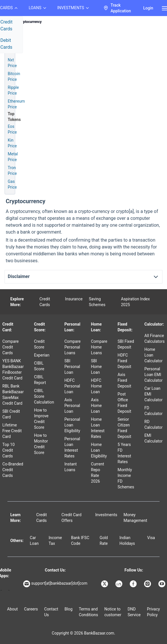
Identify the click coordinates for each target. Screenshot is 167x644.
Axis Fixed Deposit (124, 380)
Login (148, 8)
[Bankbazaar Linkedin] (119, 584)
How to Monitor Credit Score (41, 444)
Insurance (74, 299)
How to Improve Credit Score (41, 419)
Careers (31, 609)
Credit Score (39, 344)
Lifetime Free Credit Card (12, 431)
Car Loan (34, 541)
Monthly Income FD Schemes (126, 478)
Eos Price (12, 129)
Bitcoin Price (14, 77)
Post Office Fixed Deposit (124, 403)
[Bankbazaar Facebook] (134, 584)
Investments (106, 515)
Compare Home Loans (99, 347)
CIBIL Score (39, 366)
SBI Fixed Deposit (126, 344)
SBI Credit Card (11, 414)
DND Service (134, 612)
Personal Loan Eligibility (72, 425)
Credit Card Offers (72, 518)
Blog (68, 609)
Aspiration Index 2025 (135, 302)
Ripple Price (13, 90)
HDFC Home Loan (97, 386)
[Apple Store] (9, 590)
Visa (151, 538)
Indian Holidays (127, 541)
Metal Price (13, 157)
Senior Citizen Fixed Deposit (124, 428)
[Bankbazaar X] (105, 584)
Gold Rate (104, 541)
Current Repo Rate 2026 (98, 473)
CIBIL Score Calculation (44, 396)
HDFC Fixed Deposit (124, 361)
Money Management (135, 518)
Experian (42, 355)
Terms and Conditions (88, 612)
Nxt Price (12, 63)
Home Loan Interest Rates (98, 428)
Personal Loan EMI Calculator (153, 375)
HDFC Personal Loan (72, 386)
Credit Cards (45, 302)
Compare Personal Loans (73, 347)
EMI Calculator (153, 438)
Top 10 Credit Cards (8, 450)
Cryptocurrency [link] (30, 22)
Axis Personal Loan (72, 406)
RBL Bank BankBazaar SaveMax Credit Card (13, 395)
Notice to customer (113, 612)
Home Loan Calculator (153, 355)
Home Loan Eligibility (99, 450)
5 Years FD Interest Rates (124, 453)
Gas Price (12, 184)
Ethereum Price (16, 104)
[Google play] (1, 590)
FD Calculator (153, 411)
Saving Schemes (97, 302)
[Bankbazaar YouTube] (162, 584)
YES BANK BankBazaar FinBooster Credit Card (13, 369)
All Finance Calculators (155, 338)
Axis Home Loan (97, 406)
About (12, 609)
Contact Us (51, 612)
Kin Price (12, 143)
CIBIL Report (40, 380)
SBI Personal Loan (72, 367)
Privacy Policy (153, 612)
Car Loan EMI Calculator (153, 394)
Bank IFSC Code (80, 541)
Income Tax (55, 541)
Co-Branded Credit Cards (13, 470)
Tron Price (12, 171)
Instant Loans (71, 467)
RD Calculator (153, 424)
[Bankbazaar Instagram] (148, 584)
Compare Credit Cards (10, 347)
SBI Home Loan (97, 367)
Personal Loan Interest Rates (72, 447)
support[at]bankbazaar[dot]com (55, 584)
